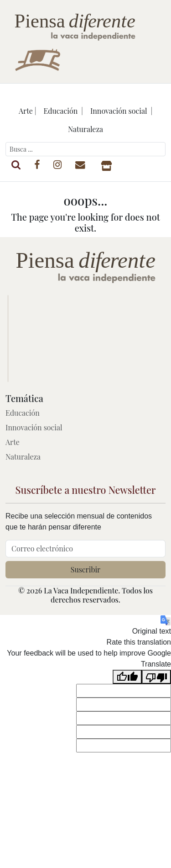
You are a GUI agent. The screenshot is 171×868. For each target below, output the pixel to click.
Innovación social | (121, 111)
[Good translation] (127, 677)
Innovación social (34, 427)
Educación (23, 413)
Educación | (63, 111)
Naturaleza (85, 129)
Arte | (28, 111)
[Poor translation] (156, 677)
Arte (13, 442)
